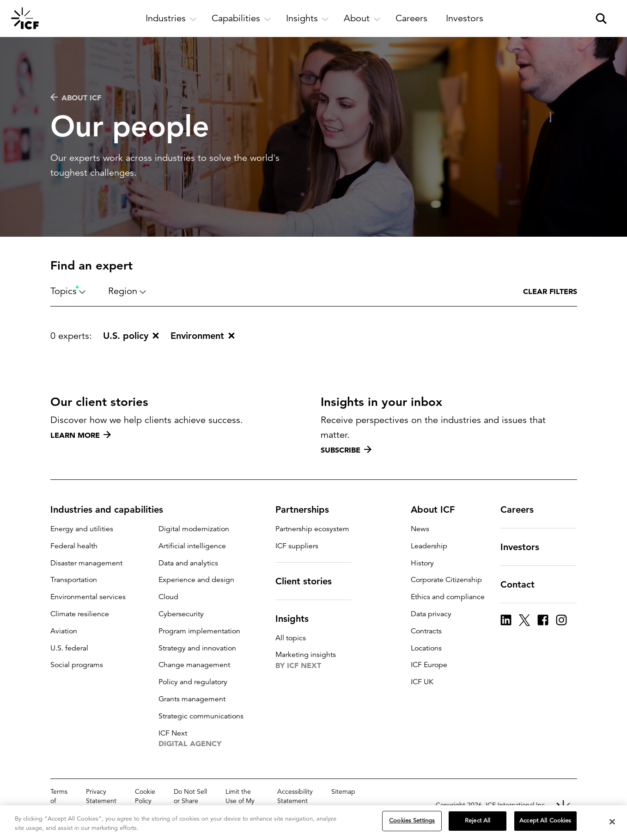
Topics (68, 291)
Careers (523, 509)
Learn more (81, 435)
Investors (525, 547)
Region (127, 291)
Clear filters (550, 291)
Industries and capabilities (112, 509)
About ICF (76, 98)
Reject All (478, 821)
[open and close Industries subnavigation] (171, 18)
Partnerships (308, 509)
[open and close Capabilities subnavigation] (241, 18)
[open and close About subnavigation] (362, 18)
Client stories (309, 581)
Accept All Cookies (545, 821)
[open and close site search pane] (601, 18)
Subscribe (346, 450)
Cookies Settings (412, 821)
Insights (298, 619)
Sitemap (343, 791)
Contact (523, 584)
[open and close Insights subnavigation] (307, 18)
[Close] (612, 822)
